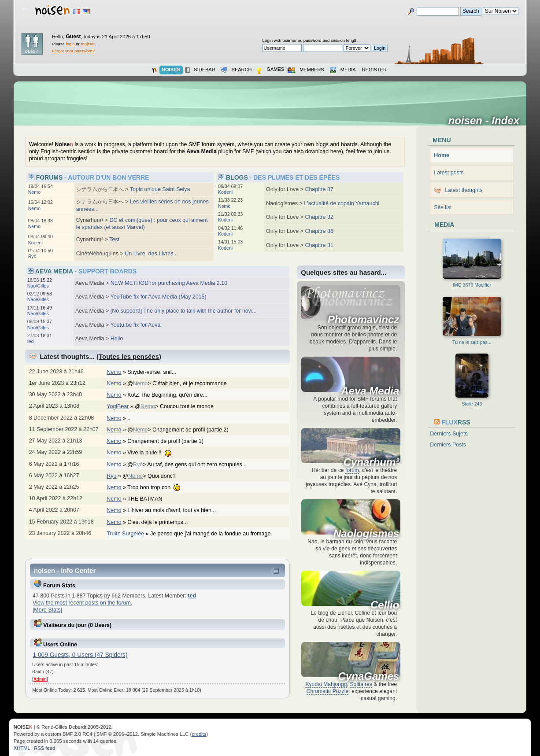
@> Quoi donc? (153, 476)
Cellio (385, 605)
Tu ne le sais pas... (472, 342)
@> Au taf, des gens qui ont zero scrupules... (191, 465)
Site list (443, 207)
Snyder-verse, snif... (156, 372)
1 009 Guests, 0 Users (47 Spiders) (80, 655)
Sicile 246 (472, 404)
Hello (117, 339)
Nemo (34, 192)
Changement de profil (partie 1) (170, 441)
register (87, 44)
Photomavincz (364, 320)
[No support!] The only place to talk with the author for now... (184, 311)
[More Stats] (47, 610)
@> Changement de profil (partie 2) (182, 430)
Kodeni (35, 243)
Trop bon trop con (158, 487)
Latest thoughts (464, 190)
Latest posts (449, 173)
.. (133, 418)
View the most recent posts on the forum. (82, 603)
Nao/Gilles (38, 286)
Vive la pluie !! (154, 453)
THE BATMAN (149, 499)
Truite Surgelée (125, 534)
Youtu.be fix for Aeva (136, 325)
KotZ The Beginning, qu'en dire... (172, 395)
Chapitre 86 (319, 231)
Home (442, 155)
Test (114, 240)
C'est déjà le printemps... (162, 522)
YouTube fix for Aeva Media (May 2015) (159, 297)
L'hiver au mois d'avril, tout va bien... (176, 510)
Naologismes (366, 534)
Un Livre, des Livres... (151, 254)
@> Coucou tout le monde (179, 406)
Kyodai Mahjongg (326, 684)
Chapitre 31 (319, 245)
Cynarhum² (372, 462)
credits (199, 734)
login (70, 44)
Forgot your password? (73, 51)
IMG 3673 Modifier (472, 285)
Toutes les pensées (129, 356)
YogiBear (118, 406)
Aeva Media (370, 391)
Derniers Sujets (449, 434)
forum (352, 470)
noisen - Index (487, 121)
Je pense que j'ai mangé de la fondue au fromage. (216, 534)
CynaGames (369, 676)
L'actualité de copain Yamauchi (342, 203)
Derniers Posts (448, 445)
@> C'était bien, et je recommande (181, 384)
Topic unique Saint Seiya (160, 189)
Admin (40, 679)
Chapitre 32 (319, 217)
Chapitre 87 (319, 189)
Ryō (32, 256)
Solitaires (361, 684)
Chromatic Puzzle (328, 691)
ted (31, 341)
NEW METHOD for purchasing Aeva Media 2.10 (169, 283)
